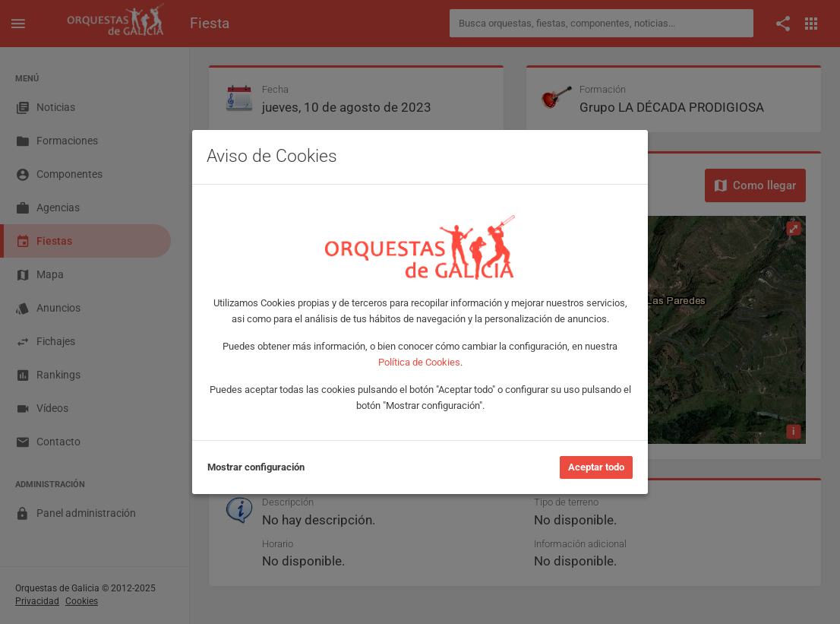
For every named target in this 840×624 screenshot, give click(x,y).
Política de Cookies (419, 362)
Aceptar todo (596, 467)
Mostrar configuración (256, 467)
